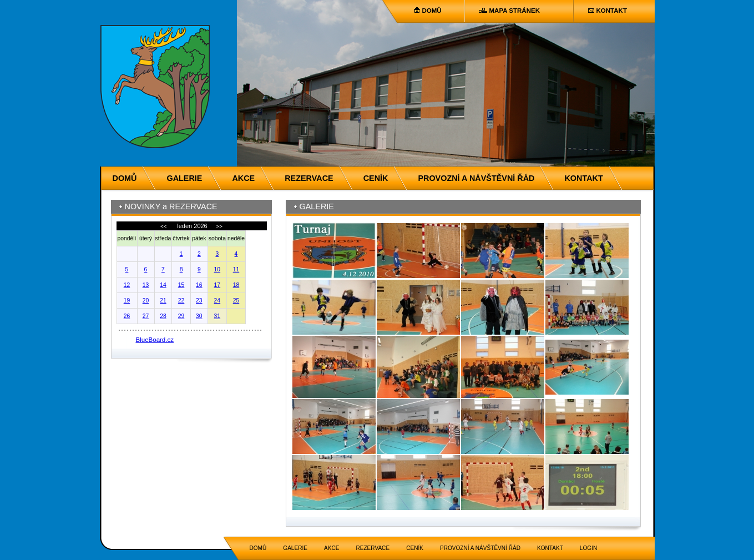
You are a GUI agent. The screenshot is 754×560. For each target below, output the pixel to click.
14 (163, 285)
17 (217, 285)
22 (181, 301)
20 (146, 301)
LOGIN (588, 548)
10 (217, 269)
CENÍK (376, 178)
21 (163, 301)
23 (199, 301)
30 (199, 316)
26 (127, 316)
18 (236, 285)
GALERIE (184, 178)
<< (164, 226)
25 (236, 301)
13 (146, 285)
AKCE (243, 178)
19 (127, 301)
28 (163, 316)
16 (199, 285)
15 (181, 285)
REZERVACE (309, 178)
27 (146, 316)
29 (181, 316)
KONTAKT (612, 11)
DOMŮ (432, 11)
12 (127, 285)
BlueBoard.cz (155, 340)
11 (236, 269)
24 (217, 301)
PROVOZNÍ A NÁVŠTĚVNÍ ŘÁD (476, 178)
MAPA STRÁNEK (515, 11)
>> (219, 226)
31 (217, 316)
